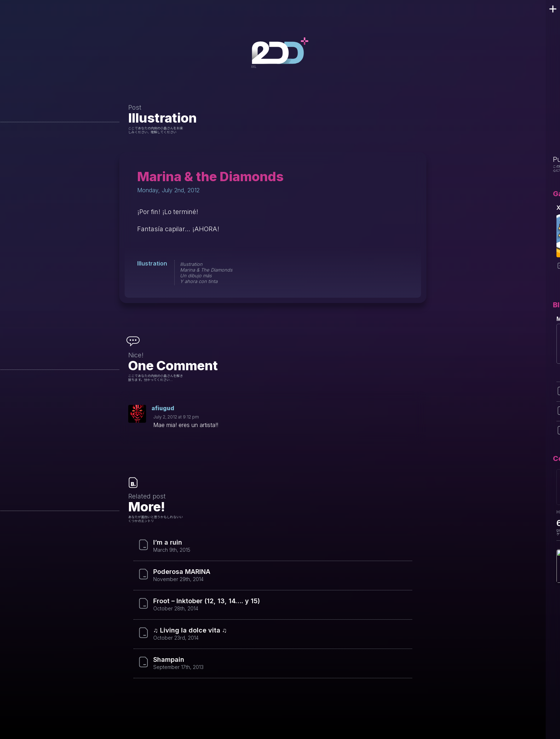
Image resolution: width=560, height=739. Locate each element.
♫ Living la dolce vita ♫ (190, 630)
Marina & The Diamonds (206, 270)
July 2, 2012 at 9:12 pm (176, 417)
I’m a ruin (168, 542)
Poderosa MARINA (182, 572)
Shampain (169, 660)
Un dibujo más (196, 276)
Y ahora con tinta (199, 281)
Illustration (162, 118)
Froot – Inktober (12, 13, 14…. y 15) (207, 601)
